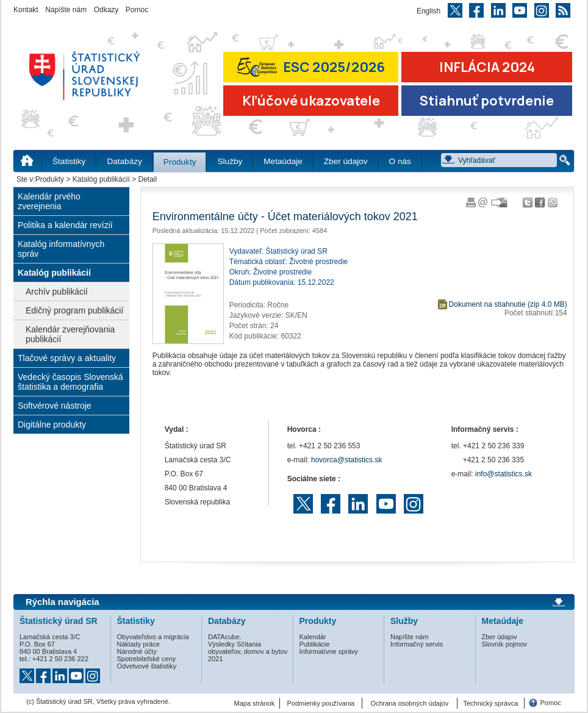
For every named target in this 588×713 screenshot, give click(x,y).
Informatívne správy (329, 651)
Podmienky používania (321, 703)
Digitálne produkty (52, 425)
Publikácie (315, 644)
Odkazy (106, 10)
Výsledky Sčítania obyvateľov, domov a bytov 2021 (248, 651)
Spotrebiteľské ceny (147, 659)
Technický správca (490, 703)
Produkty (180, 162)
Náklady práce (138, 644)
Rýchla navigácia (63, 602)
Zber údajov (346, 161)
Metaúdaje (283, 161)
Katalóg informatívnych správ (61, 249)
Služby (230, 161)
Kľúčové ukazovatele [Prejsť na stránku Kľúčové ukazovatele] (311, 101)
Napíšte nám (66, 10)
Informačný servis (417, 644)
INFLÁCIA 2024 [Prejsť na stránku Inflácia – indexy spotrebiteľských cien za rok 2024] (487, 67)
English (428, 11)
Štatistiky (69, 161)
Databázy (124, 161)
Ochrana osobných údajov (409, 703)
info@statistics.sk (504, 474)
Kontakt (26, 10)
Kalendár (313, 637)
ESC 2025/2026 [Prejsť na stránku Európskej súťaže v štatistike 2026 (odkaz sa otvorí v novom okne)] (311, 67)
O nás (400, 161)
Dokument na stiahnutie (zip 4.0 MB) (508, 304)
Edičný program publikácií (74, 310)
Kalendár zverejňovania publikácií (70, 334)
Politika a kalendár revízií (65, 225)
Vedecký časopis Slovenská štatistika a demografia (70, 382)
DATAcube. (225, 637)
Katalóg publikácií (101, 179)
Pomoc (137, 10)
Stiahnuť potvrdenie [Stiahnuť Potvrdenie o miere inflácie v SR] (487, 101)
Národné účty (137, 651)
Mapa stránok (255, 703)
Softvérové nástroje (55, 406)
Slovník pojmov (505, 644)
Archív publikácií (57, 292)
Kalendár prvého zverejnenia (49, 201)
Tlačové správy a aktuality (67, 358)
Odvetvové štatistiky (147, 666)
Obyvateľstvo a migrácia (153, 637)
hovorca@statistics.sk (346, 460)
